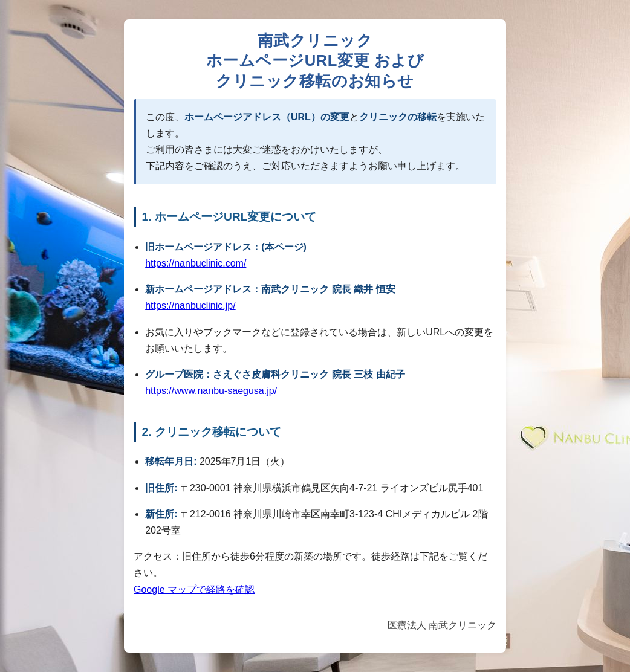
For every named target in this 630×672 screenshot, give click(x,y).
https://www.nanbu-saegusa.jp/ (211, 391)
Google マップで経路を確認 (194, 590)
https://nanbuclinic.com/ (196, 263)
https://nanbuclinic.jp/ (190, 305)
